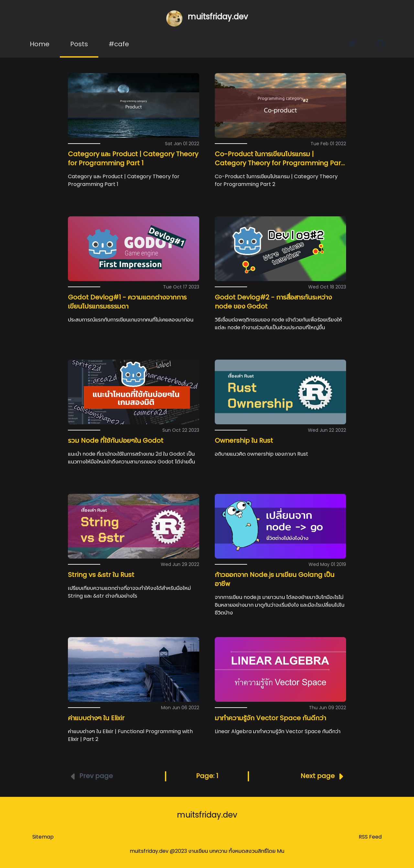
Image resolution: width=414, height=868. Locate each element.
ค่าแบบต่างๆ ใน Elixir (96, 718)
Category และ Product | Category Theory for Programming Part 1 (133, 158)
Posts (79, 44)
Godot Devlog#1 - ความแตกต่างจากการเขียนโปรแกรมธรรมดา (127, 302)
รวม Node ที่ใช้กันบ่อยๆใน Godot (116, 440)
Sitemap (43, 837)
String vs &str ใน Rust (101, 575)
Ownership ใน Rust (244, 440)
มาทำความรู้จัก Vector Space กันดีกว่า (270, 718)
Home (40, 44)
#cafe (119, 44)
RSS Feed (370, 837)
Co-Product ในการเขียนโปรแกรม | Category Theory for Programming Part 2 (279, 163)
